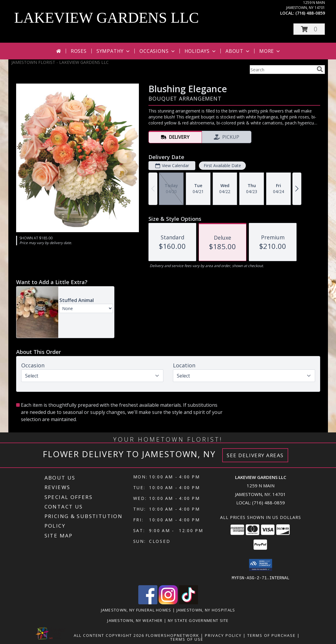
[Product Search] (282, 70)
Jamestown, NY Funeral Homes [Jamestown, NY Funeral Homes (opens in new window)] (136, 610)
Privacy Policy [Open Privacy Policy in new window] (223, 635)
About (238, 51)
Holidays (201, 51)
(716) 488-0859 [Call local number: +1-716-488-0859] (310, 13)
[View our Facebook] (148, 602)
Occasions (158, 51)
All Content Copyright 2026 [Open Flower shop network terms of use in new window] (109, 635)
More (270, 51)
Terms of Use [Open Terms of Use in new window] (187, 639)
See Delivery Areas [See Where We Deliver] (255, 455)
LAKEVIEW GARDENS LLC (107, 18)
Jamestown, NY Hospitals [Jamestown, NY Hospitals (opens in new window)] (206, 610)
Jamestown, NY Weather (135, 620)
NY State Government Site (198, 620)
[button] (309, 29)
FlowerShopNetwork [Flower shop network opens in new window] (172, 635)
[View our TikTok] (188, 602)
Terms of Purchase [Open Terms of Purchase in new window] (271, 635)
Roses (79, 51)
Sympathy (114, 51)
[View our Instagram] (168, 602)
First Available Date (222, 165)
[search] (320, 69)
